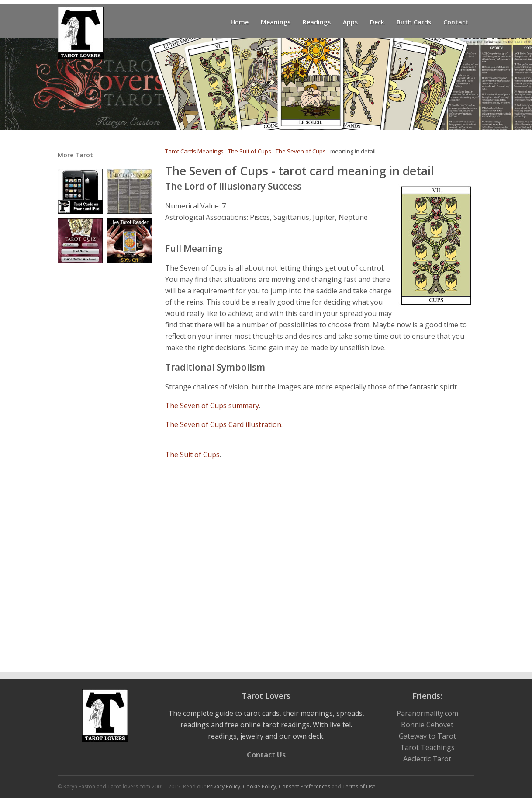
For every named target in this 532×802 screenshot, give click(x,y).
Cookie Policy (259, 786)
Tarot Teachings (427, 747)
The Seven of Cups (301, 151)
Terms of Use (359, 786)
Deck (377, 22)
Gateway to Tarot (427, 736)
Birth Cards (414, 22)
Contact (456, 22)
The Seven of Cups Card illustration (223, 424)
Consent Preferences (304, 786)
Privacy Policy (224, 786)
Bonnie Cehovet (427, 725)
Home (240, 22)
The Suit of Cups (250, 151)
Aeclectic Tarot (427, 759)
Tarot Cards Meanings (194, 151)
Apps (350, 22)
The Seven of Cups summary (212, 406)
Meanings (276, 22)
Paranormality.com (427, 713)
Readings (317, 22)
